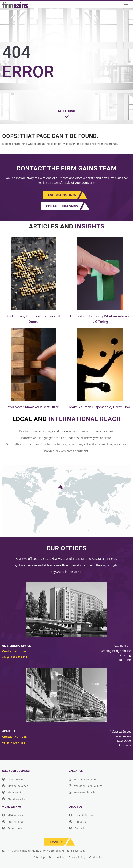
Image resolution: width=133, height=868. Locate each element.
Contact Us (79, 828)
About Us (78, 822)
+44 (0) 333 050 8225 (15, 657)
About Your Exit (14, 799)
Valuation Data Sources (86, 786)
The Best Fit (12, 793)
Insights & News (82, 815)
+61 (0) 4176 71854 (13, 743)
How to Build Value (83, 793)
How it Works (13, 780)
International (13, 822)
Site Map (39, 857)
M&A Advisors (13, 815)
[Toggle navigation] (126, 6)
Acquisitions (12, 828)
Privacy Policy (77, 857)
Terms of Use (57, 857)
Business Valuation (83, 780)
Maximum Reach (15, 786)
